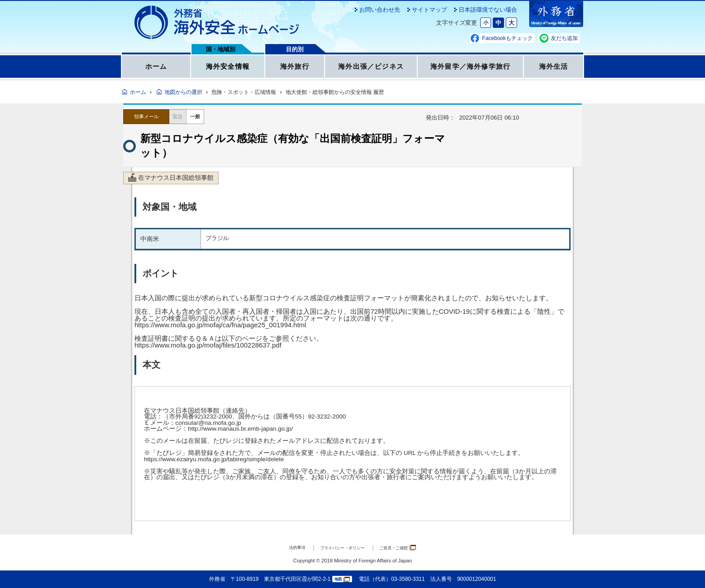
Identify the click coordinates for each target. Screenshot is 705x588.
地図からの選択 (183, 92)
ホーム (156, 69)
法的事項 (281, 547)
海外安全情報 (228, 69)
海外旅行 (295, 69)
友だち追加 (564, 38)
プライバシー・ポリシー (340, 547)
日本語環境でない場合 (488, 10)
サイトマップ (429, 10)
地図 (342, 579)
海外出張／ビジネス (371, 69)
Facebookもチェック (507, 38)
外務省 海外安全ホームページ (217, 22)
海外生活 (554, 69)
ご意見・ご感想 (411, 547)
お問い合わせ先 (380, 10)
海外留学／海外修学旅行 (470, 69)
